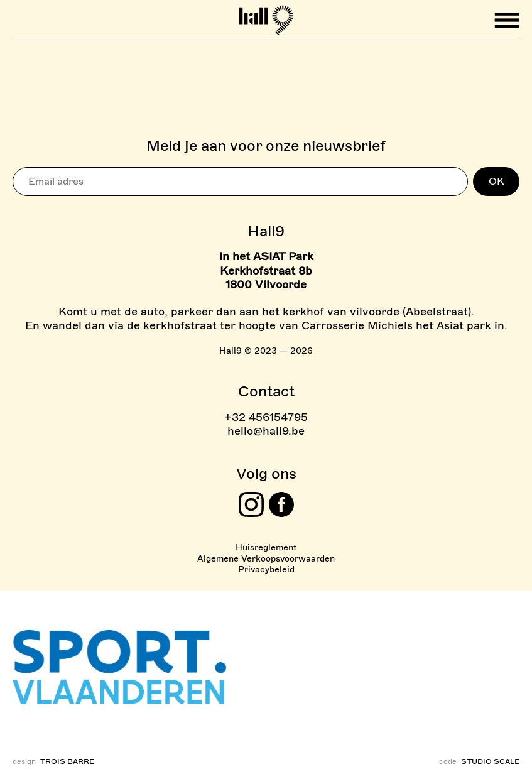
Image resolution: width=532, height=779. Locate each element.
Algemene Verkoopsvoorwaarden (266, 559)
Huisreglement (266, 547)
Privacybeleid (266, 569)
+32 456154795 (266, 417)
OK (496, 182)
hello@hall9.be (266, 431)
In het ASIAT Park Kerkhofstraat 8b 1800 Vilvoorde (266, 270)
